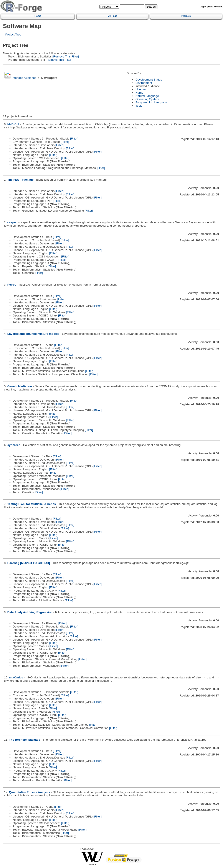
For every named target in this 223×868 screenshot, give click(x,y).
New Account (215, 7)
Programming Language (151, 102)
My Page (112, 16)
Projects (186, 16)
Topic (139, 106)
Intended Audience (24, 78)
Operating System (147, 99)
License (141, 89)
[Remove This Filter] (65, 56)
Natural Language (147, 96)
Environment (144, 83)
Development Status (149, 80)
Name (139, 93)
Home (38, 16)
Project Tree (13, 34)
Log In (203, 7)
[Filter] (74, 139)
